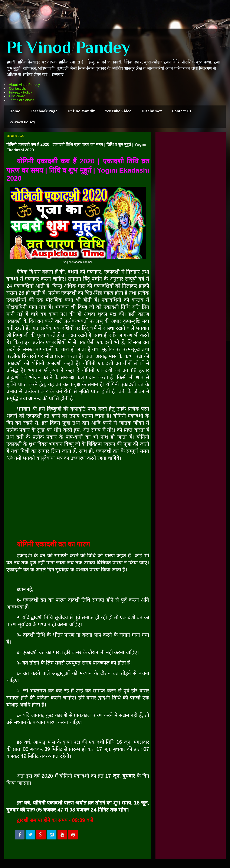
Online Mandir (81, 111)
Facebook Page (44, 111)
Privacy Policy (22, 122)
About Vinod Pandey (24, 85)
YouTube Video (118, 111)
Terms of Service (22, 100)
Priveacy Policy (20, 92)
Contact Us (17, 89)
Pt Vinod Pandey (68, 47)
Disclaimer (17, 96)
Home (15, 111)
